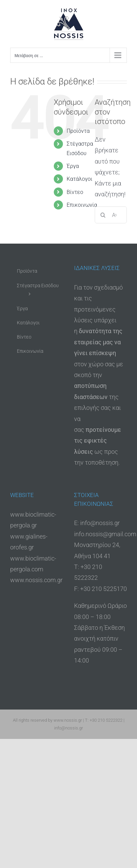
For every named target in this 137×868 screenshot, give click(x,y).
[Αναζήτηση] (103, 215)
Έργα (73, 166)
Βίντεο (75, 192)
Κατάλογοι (79, 179)
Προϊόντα (78, 131)
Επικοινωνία (82, 205)
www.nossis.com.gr (36, 580)
